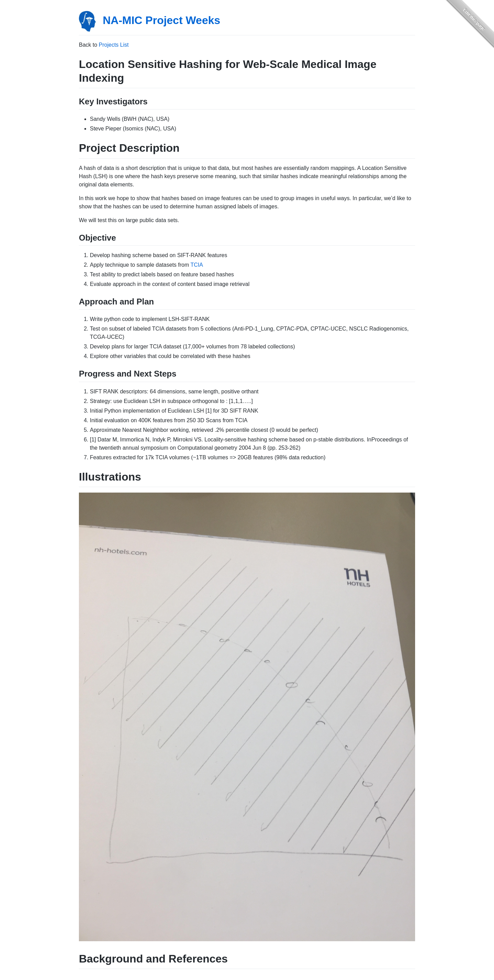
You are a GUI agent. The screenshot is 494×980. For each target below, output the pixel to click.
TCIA (197, 265)
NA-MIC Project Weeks (161, 20)
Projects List (114, 45)
